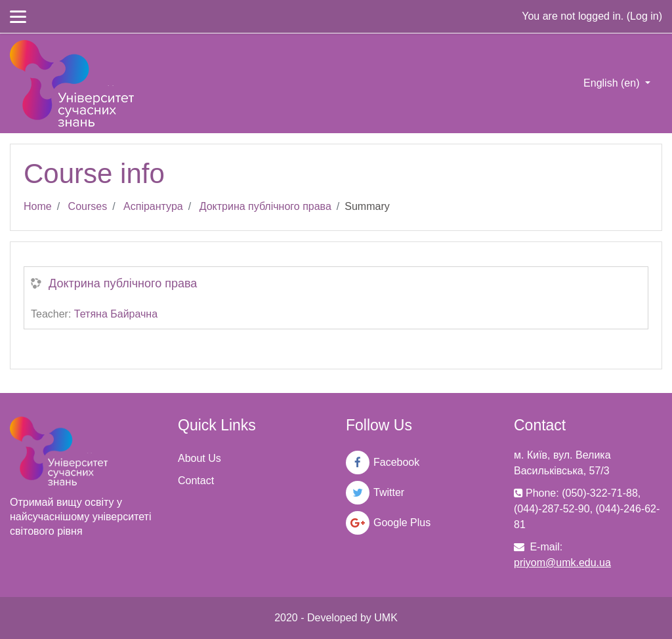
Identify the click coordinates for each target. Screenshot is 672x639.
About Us (199, 458)
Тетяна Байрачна (116, 314)
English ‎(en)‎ (613, 83)
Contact (196, 481)
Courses (88, 206)
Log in (644, 16)
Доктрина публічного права (265, 206)
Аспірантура (153, 206)
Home (38, 206)
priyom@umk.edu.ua (562, 563)
